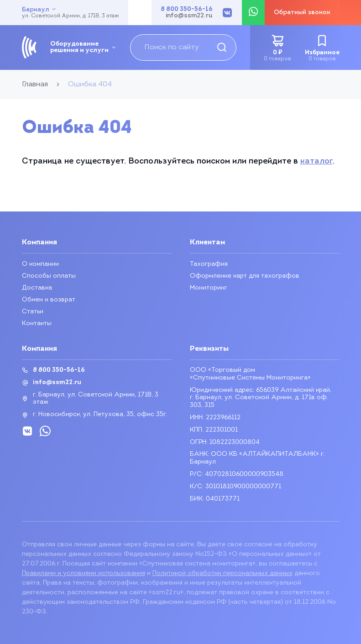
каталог (317, 161)
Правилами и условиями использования (84, 573)
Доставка (37, 288)
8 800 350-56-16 (187, 10)
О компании (40, 264)
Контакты (37, 324)
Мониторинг (209, 288)
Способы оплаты (49, 276)
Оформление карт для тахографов (245, 276)
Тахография (209, 264)
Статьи (33, 312)
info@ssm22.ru (189, 16)
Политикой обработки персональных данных (222, 573)
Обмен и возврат (49, 300)
